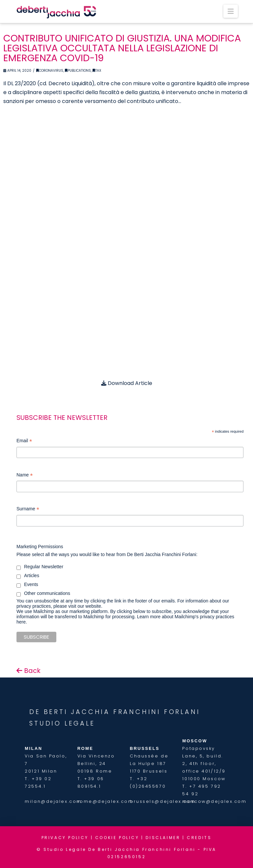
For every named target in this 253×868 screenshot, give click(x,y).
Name (25, 476)
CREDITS (199, 838)
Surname (28, 510)
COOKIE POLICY (117, 838)
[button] (231, 11)
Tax (97, 71)
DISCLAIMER (163, 838)
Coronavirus (50, 71)
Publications (78, 71)
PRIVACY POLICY (65, 838)
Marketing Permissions (40, 547)
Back (28, 671)
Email (24, 441)
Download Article (127, 383)
